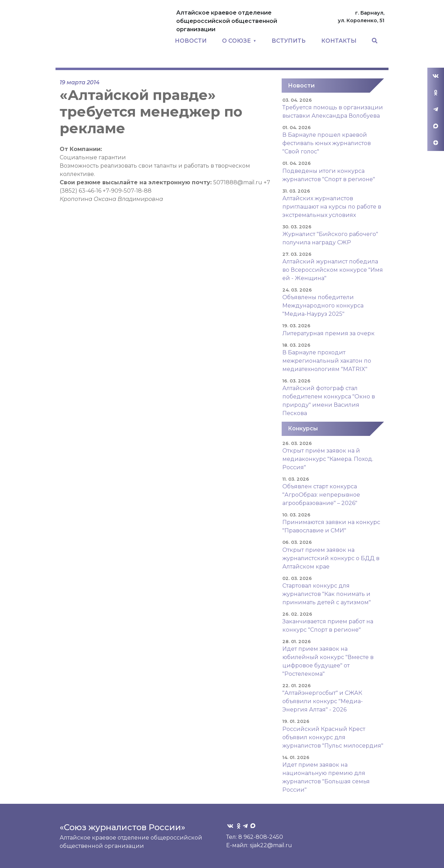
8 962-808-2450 (261, 837)
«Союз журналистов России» (122, 827)
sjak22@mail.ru (271, 845)
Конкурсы (303, 428)
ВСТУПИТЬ (289, 41)
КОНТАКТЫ (339, 41)
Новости (301, 86)
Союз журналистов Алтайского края (113, 37)
